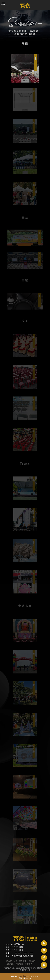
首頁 (16, 961)
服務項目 (32, 961)
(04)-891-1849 (18, 950)
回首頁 (9, 961)
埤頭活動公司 (31, 968)
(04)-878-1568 (18, 947)
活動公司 (8, 968)
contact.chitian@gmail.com (23, 953)
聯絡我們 (29, 964)
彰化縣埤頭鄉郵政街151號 (22, 956)
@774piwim (19, 944)
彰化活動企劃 (25, 970)
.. (38, 976)
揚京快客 (23, 976)
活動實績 (19, 964)
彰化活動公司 (18, 968)
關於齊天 (23, 961)
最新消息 (10, 964)
